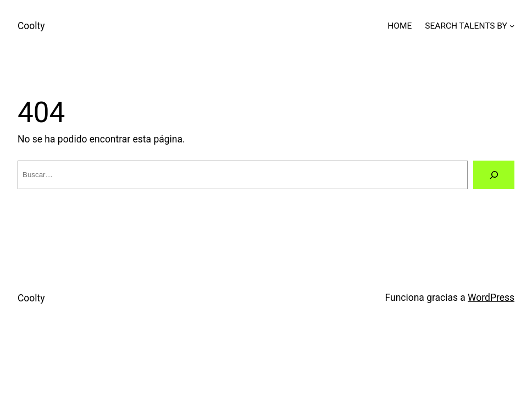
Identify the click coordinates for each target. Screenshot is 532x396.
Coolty (31, 26)
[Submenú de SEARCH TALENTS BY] (512, 26)
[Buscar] (494, 175)
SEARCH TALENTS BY (466, 26)
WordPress (491, 298)
